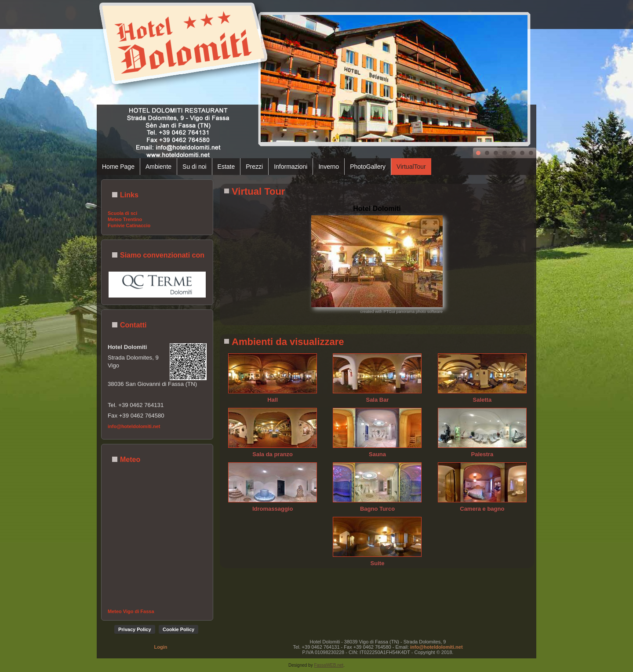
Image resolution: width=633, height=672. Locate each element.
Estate (226, 167)
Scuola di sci (122, 213)
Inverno (329, 167)
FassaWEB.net (329, 665)
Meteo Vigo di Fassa (131, 611)
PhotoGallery (368, 167)
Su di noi (194, 167)
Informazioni (291, 167)
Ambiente (158, 167)
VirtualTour (411, 167)
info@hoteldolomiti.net (134, 426)
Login (161, 647)
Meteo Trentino (125, 219)
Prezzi (254, 167)
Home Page (118, 167)
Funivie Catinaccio (129, 225)
